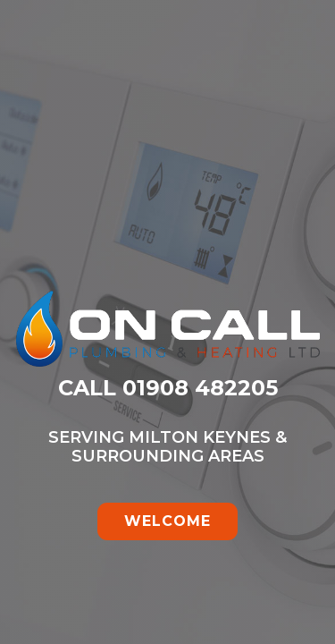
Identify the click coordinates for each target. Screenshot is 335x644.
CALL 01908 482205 (168, 388)
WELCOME (167, 521)
